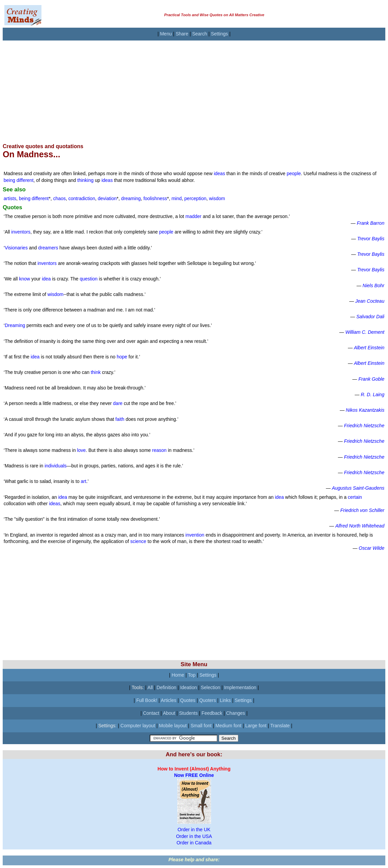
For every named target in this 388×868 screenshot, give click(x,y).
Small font (201, 726)
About (169, 713)
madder (193, 216)
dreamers (48, 248)
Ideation (188, 687)
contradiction (82, 198)
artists (10, 198)
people (294, 173)
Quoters (208, 700)
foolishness (155, 198)
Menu (166, 34)
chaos (59, 198)
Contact (151, 713)
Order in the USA (194, 836)
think (96, 372)
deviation (107, 198)
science (138, 541)
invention (195, 535)
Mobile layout (173, 726)
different (25, 180)
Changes (236, 713)
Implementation (240, 687)
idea (46, 279)
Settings (220, 34)
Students (188, 713)
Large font (256, 726)
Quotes (188, 700)
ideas (219, 173)
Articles (169, 700)
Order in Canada (194, 843)
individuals (55, 466)
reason (159, 450)
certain (355, 497)
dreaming (131, 198)
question (88, 279)
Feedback (212, 713)
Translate (280, 726)
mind (177, 198)
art (84, 481)
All (150, 687)
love (82, 450)
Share (182, 34)
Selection (211, 687)
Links (225, 700)
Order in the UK (194, 830)
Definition (167, 687)
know (24, 279)
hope (122, 357)
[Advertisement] (194, 88)
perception (195, 198)
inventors (21, 232)
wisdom (217, 198)
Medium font (228, 726)
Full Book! (147, 700)
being (10, 180)
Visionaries (16, 248)
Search (200, 34)
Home (178, 675)
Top (192, 675)
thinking (85, 180)
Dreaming (15, 325)
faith (120, 419)
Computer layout (138, 726)
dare (118, 403)
